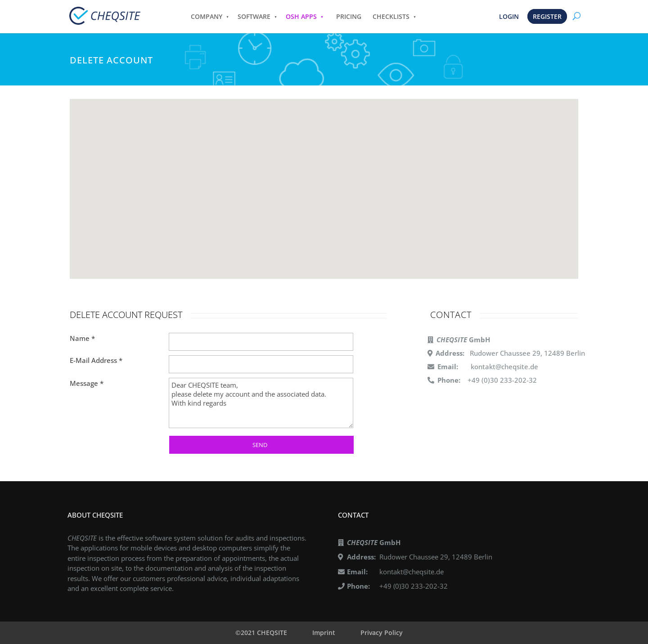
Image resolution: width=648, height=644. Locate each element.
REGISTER (547, 16)
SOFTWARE (254, 17)
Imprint (324, 633)
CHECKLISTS (391, 17)
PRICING (349, 17)
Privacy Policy (382, 633)
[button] (324, 187)
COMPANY (207, 17)
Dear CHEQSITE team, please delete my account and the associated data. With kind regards (261, 403)
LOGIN (509, 17)
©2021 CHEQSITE (261, 633)
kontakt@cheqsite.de (504, 367)
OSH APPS (301, 17)
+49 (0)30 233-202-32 (414, 586)
